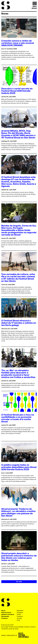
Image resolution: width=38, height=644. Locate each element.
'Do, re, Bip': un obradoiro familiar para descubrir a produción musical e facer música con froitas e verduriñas (18, 374)
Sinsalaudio (5, 616)
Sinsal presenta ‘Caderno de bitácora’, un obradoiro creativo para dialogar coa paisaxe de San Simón (18, 512)
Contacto (4, 618)
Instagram (20, 613)
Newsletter (20, 611)
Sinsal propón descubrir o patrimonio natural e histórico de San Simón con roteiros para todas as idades (19, 557)
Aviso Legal (5, 627)
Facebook (20, 616)
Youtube (19, 618)
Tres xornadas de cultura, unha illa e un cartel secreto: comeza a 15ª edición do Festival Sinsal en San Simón (18, 278)
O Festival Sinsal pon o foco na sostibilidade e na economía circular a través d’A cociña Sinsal (18, 418)
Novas (5, 14)
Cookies (27, 627)
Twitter (19, 614)
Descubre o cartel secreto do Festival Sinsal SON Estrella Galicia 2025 (17, 91)
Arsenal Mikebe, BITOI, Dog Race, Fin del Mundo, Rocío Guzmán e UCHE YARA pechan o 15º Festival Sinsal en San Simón (18, 134)
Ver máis (19, 582)
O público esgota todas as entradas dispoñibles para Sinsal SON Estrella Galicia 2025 (19, 467)
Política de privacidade (16, 627)
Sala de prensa (6, 613)
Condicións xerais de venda (10, 629)
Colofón (33, 627)
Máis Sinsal (34, 7)
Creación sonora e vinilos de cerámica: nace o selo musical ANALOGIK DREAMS (18, 43)
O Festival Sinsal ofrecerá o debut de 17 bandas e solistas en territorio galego (19, 323)
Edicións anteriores (8, 614)
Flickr (18, 620)
